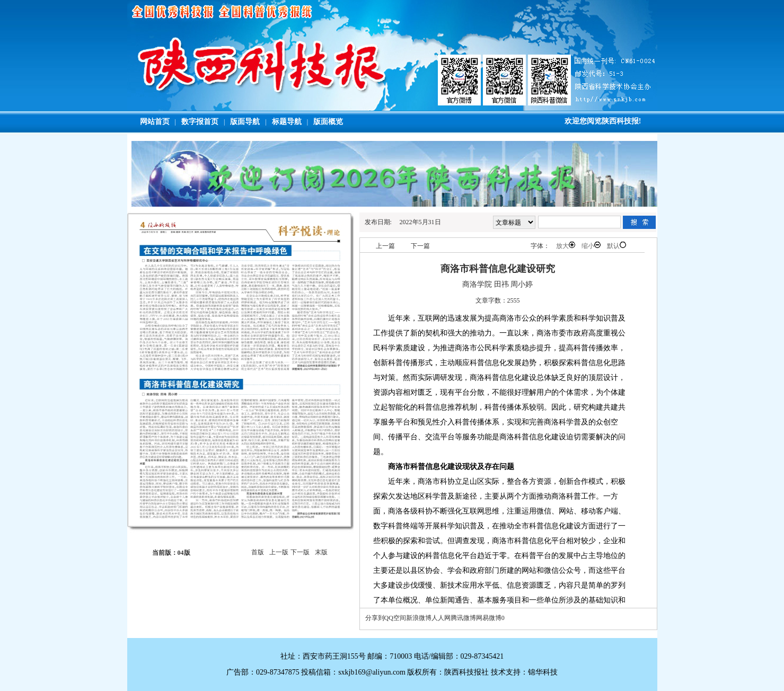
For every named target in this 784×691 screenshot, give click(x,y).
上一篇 (385, 246)
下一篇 (420, 246)
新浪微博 (419, 618)
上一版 (279, 552)
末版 (321, 552)
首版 (258, 552)
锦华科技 (543, 672)
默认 (616, 246)
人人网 (441, 618)
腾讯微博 (463, 618)
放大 (566, 246)
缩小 (591, 246)
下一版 (300, 552)
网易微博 (489, 618)
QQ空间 (395, 618)
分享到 (375, 618)
